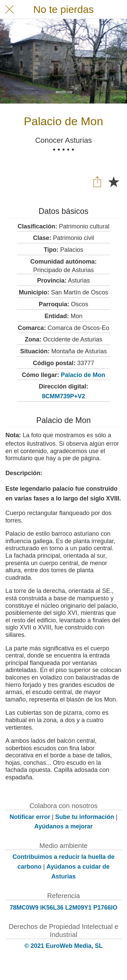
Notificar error (30, 817)
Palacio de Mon (83, 375)
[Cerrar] (9, 9)
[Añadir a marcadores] (113, 181)
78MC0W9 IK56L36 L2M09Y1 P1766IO (63, 908)
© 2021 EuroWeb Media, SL (63, 946)
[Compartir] (97, 181)
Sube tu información (85, 817)
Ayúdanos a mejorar (63, 826)
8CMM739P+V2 (64, 396)
